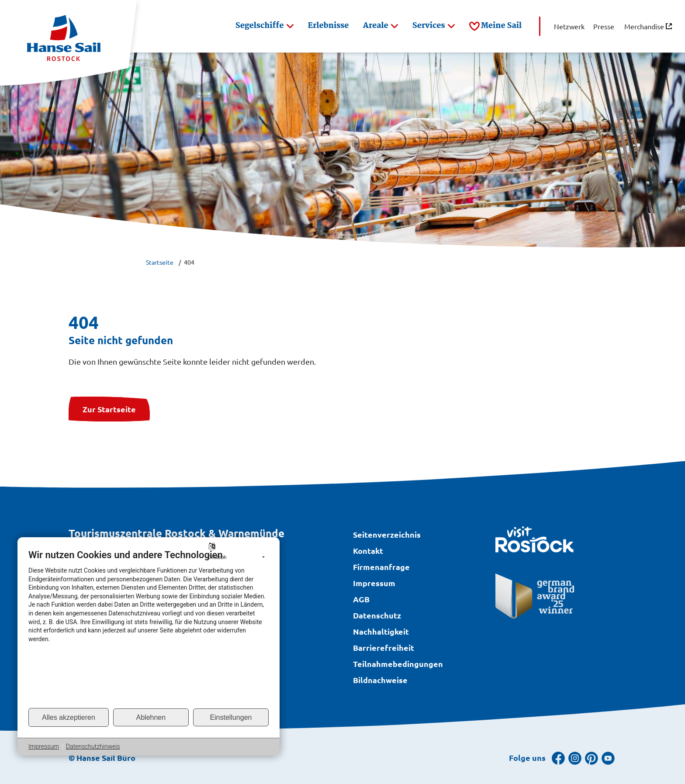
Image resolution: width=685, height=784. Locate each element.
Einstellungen (231, 717)
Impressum (44, 746)
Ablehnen (151, 717)
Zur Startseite (109, 409)
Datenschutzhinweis (93, 746)
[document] (149, 628)
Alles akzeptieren (69, 717)
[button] (265, 26)
